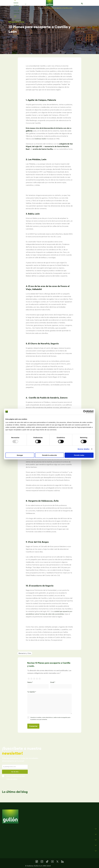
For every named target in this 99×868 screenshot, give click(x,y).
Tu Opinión (32, 692)
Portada (41, 8)
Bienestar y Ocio (16, 22)
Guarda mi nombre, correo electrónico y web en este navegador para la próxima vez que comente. (50, 718)
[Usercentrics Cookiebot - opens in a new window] (85, 412)
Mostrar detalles (84, 449)
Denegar (20, 455)
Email (53, 682)
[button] (82, 4)
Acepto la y (16, 778)
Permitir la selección (49, 455)
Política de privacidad (18, 776)
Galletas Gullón (40, 139)
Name (30, 682)
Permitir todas (79, 455)
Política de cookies (12, 779)
